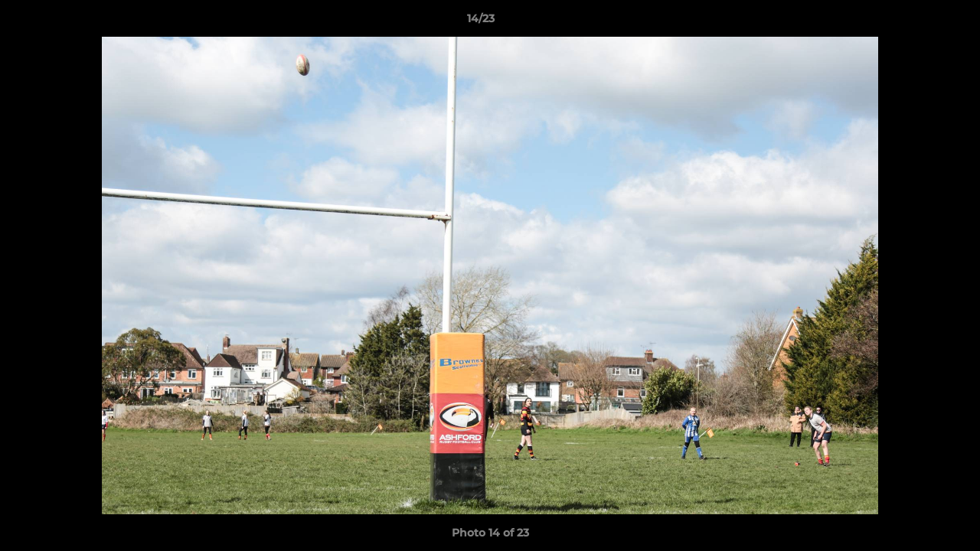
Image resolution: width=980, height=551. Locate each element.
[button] (916, 22)
